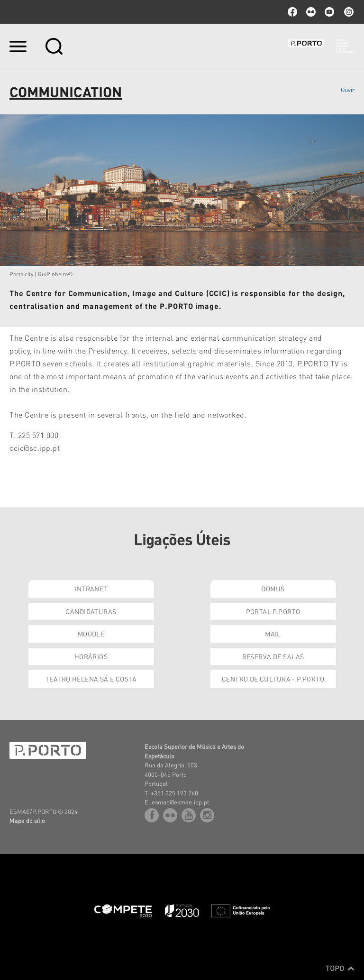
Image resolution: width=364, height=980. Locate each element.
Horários (91, 656)
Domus (273, 588)
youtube (329, 12)
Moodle (91, 634)
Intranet (91, 588)
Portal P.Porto (273, 611)
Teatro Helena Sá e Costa (91, 679)
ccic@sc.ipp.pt (35, 448)
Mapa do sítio (27, 820)
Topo (340, 968)
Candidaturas (91, 611)
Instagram (348, 12)
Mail (273, 634)
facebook (292, 12)
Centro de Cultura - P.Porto (273, 679)
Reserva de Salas (273, 656)
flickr (311, 12)
